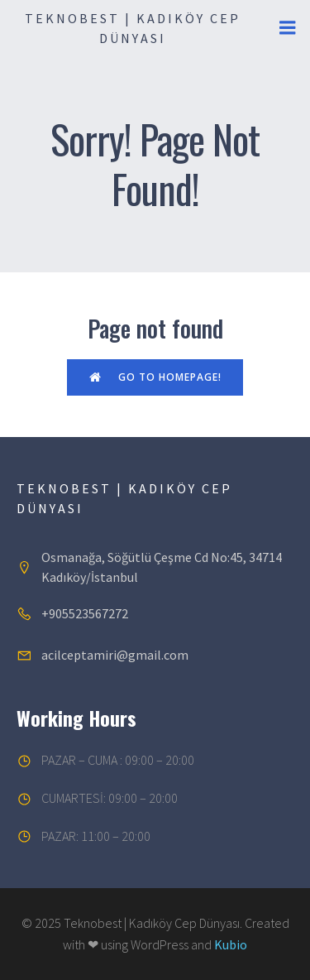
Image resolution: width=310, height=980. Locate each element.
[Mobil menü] (288, 28)
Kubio (231, 944)
